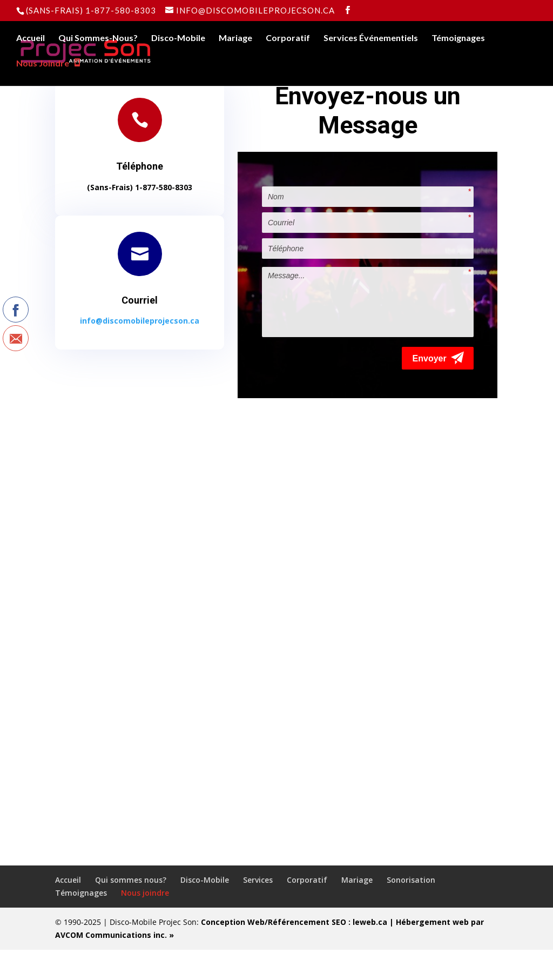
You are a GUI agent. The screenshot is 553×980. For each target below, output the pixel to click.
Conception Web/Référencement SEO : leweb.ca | (298, 952)
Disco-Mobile (178, 38)
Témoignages (458, 38)
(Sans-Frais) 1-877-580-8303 (91, 10)
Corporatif (288, 38)
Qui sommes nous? (131, 910)
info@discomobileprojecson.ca (140, 321)
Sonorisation (411, 910)
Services (258, 910)
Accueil (31, 38)
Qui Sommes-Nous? (98, 38)
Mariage (235, 38)
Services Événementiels (371, 38)
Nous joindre (145, 923)
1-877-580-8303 (164, 187)
